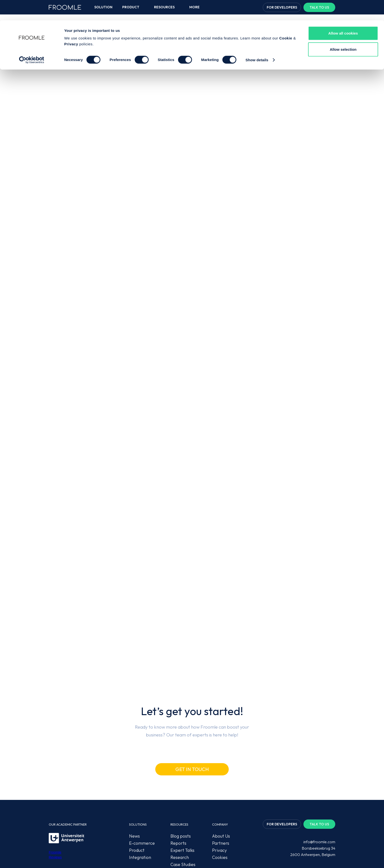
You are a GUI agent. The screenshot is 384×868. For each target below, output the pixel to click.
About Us (221, 792)
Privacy (71, 24)
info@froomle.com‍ (319, 798)
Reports (178, 799)
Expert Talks (182, 806)
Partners (221, 799)
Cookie (286, 18)
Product (137, 806)
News (134, 792)
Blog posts (181, 792)
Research (180, 813)
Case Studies (183, 820)
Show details (257, 40)
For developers (282, 780)
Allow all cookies (343, 13)
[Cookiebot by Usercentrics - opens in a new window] (32, 40)
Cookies (220, 813)
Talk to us (319, 780)
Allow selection (343, 29)
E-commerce (142, 799)
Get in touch (192, 725)
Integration (140, 813)
